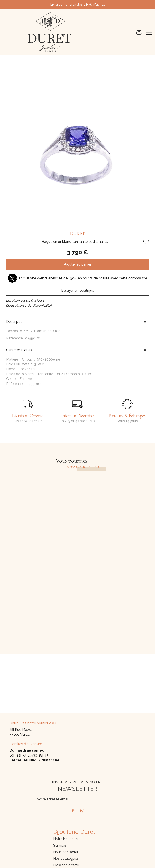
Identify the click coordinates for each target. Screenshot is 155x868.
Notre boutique (65, 839)
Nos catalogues (66, 859)
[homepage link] (50, 32)
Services (60, 845)
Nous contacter (66, 852)
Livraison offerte (66, 865)
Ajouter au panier (78, 264)
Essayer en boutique (78, 290)
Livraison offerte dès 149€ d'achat (77, 4)
